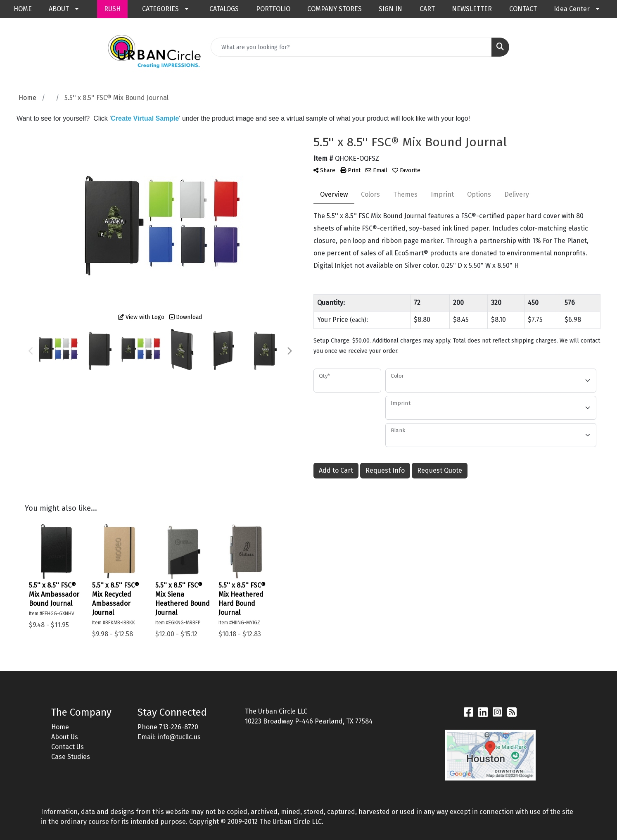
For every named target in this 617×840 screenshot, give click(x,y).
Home (60, 727)
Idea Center (572, 9)
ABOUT (59, 9)
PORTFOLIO (273, 9)
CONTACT (523, 9)
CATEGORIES (160, 9)
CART (427, 9)
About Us (65, 737)
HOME (23, 9)
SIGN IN (390, 9)
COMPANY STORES (335, 9)
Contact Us (68, 747)
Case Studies (71, 757)
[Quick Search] (351, 47)
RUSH (112, 9)
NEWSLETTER (472, 9)
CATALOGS (224, 9)
